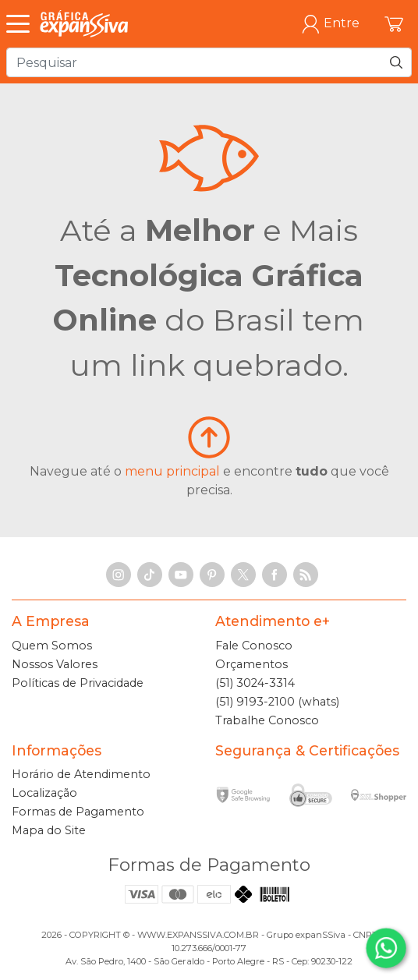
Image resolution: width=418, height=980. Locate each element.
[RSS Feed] (306, 575)
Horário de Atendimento (81, 774)
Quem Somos (52, 646)
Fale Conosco (254, 646)
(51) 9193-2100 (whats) (277, 702)
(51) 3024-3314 (255, 683)
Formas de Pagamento (78, 812)
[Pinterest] (212, 575)
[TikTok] (150, 575)
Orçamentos (252, 664)
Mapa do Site (49, 830)
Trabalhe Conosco (267, 720)
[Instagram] (119, 575)
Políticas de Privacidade (78, 683)
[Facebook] (275, 575)
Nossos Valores (55, 664)
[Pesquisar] (396, 62)
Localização (44, 793)
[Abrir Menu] (22, 24)
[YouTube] (181, 575)
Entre (330, 24)
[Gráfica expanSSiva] (84, 24)
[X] (243, 575)
